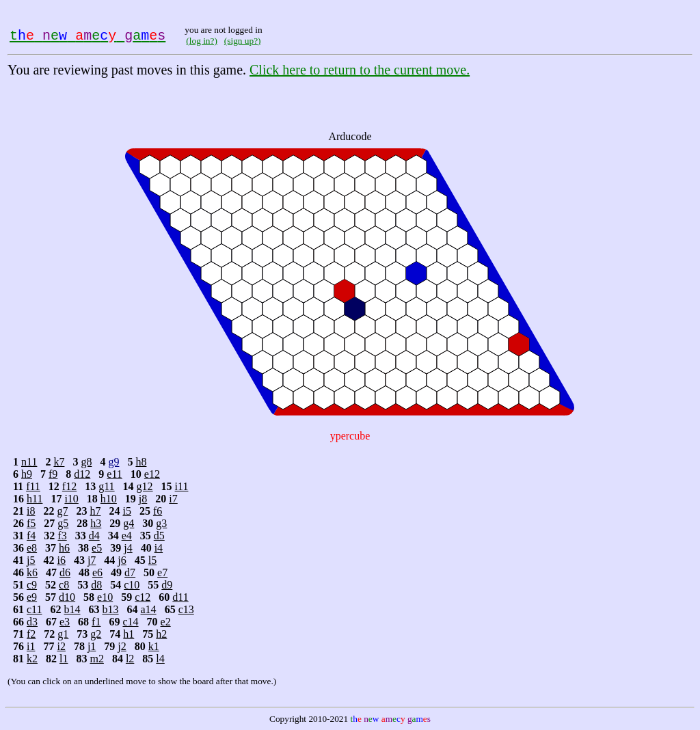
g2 (96, 634)
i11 (182, 486)
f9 (53, 474)
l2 (130, 659)
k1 (154, 646)
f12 (69, 486)
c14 (130, 622)
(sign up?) (243, 41)
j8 (143, 499)
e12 (152, 474)
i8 (31, 511)
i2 (61, 646)
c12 (143, 597)
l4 (160, 659)
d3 (32, 622)
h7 (95, 511)
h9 (27, 474)
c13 (186, 609)
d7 (130, 572)
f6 (158, 511)
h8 (141, 462)
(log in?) (202, 41)
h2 (161, 634)
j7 (92, 560)
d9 (167, 585)
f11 (33, 486)
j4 (128, 548)
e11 (115, 474)
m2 (96, 659)
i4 (159, 548)
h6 (64, 548)
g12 (145, 486)
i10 (71, 499)
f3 (62, 536)
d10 (67, 597)
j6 (122, 560)
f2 (31, 634)
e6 (97, 572)
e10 (105, 597)
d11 (180, 597)
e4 (127, 536)
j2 (122, 646)
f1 (96, 622)
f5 (31, 523)
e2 (166, 622)
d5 (159, 536)
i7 (173, 499)
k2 (32, 659)
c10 (132, 585)
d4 (94, 536)
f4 (31, 536)
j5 (31, 560)
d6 (65, 572)
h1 (129, 634)
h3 (96, 523)
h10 (109, 499)
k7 (59, 462)
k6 (32, 572)
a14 (149, 609)
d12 (82, 474)
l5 (152, 560)
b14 (72, 609)
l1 (64, 659)
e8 (32, 548)
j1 (92, 646)
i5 (126, 511)
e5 (97, 548)
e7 (162, 572)
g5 (63, 523)
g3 (161, 523)
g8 (86, 462)
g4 (129, 523)
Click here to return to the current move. (360, 70)
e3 (65, 622)
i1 (31, 646)
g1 (63, 634)
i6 (61, 560)
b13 (111, 609)
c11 (35, 609)
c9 (32, 585)
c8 (64, 585)
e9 (32, 597)
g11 (106, 486)
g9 (113, 462)
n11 (29, 462)
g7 (62, 511)
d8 (96, 585)
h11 (35, 499)
